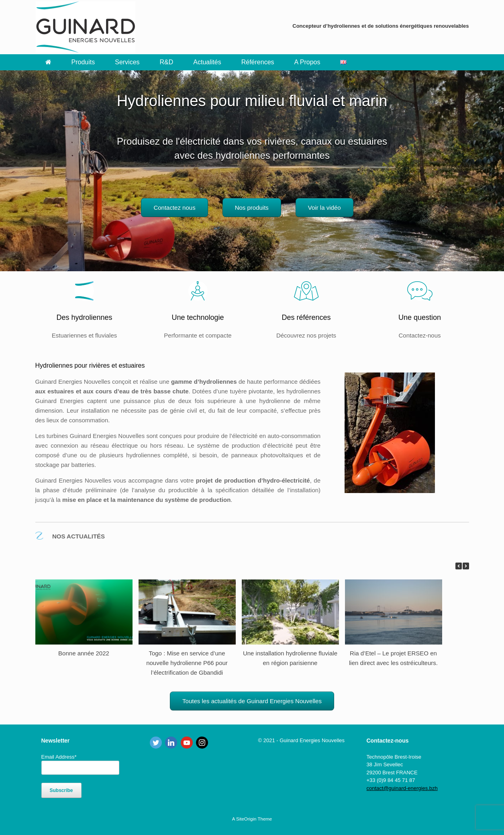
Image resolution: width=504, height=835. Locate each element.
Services (127, 62)
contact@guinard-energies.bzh (402, 788)
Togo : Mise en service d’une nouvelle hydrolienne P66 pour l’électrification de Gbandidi (187, 663)
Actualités (207, 62)
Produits (83, 62)
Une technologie (198, 317)
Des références (306, 317)
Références (258, 62)
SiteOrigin (246, 819)
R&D (167, 62)
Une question (420, 317)
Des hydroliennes (84, 317)
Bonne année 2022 (84, 653)
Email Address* (59, 757)
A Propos (307, 62)
